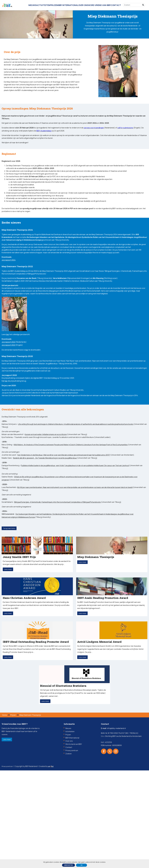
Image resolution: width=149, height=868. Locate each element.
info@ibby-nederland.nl (116, 826)
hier (8, 386)
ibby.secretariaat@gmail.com (130, 243)
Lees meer (10, 838)
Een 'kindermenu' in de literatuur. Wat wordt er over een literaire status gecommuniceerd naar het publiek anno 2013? (64, 524)
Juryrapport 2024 (9, 309)
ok (82, 865)
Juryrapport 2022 (9, 394)
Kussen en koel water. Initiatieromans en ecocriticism (46, 502)
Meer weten (68, 865)
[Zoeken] (133, 4)
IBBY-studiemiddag (25, 97)
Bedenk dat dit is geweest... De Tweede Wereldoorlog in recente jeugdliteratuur (45, 527)
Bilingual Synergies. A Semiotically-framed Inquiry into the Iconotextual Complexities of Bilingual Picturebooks (58, 574)
